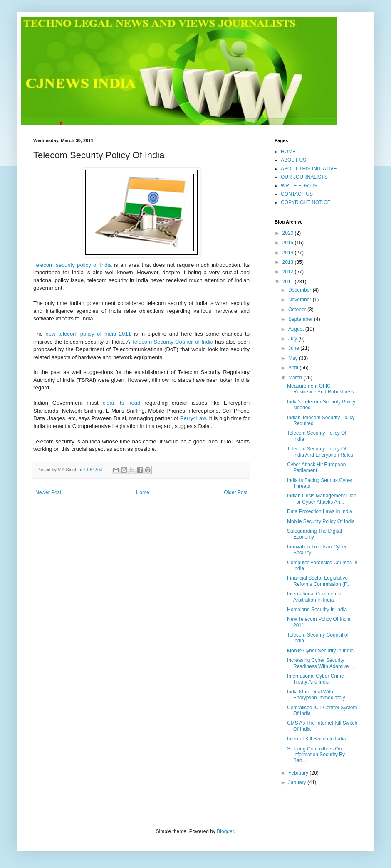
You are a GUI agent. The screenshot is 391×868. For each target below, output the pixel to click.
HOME (288, 152)
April (294, 368)
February (299, 773)
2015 (289, 243)
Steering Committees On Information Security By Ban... (316, 755)
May (294, 358)
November (301, 300)
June (294, 348)
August (297, 329)
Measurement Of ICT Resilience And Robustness (320, 389)
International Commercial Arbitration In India (315, 597)
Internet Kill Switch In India (316, 739)
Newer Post (48, 492)
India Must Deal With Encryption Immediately (316, 695)
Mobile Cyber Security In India (320, 651)
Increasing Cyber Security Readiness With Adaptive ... (321, 663)
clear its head (122, 403)
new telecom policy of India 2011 (88, 334)
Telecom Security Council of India (172, 342)
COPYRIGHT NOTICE (306, 202)
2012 (289, 272)
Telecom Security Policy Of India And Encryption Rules (320, 452)
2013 (289, 262)
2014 (289, 253)
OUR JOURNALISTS (304, 177)
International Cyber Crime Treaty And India (316, 679)
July (293, 339)
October (298, 310)
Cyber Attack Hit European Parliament (316, 467)
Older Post (236, 492)
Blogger (225, 831)
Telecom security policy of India (73, 265)
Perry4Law (193, 418)
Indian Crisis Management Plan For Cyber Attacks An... (322, 499)
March (296, 378)
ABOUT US (293, 160)
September (301, 319)
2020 (289, 233)
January (298, 782)
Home (143, 492)
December (301, 290)
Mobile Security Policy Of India (321, 521)
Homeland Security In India (317, 610)
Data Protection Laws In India (320, 511)
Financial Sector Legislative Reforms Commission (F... (319, 581)
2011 (289, 282)
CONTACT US (297, 194)
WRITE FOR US (299, 186)
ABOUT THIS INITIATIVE (309, 169)
